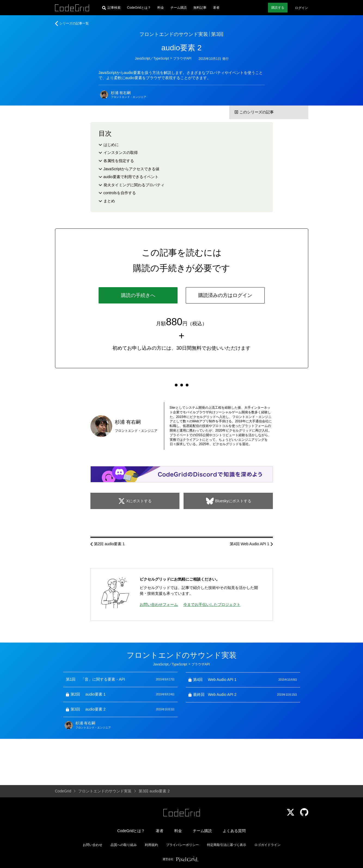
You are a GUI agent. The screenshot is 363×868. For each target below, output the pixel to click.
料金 (161, 8)
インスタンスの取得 (121, 153)
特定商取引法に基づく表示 (227, 845)
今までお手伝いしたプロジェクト (212, 604)
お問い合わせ (93, 845)
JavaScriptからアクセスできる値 (131, 169)
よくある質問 (234, 831)
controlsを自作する (120, 193)
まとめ (109, 201)
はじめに (111, 145)
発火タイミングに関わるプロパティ (134, 185)
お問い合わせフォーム (159, 604)
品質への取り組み (124, 845)
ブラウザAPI (182, 58)
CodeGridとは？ (139, 8)
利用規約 (151, 845)
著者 (216, 8)
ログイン (301, 8)
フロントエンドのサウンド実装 (174, 34)
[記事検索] (111, 8)
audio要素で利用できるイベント (131, 177)
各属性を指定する (119, 161)
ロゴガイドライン (267, 845)
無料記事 (200, 8)
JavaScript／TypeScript (152, 58)
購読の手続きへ (138, 295)
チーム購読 (179, 8)
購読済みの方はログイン (225, 295)
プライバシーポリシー (182, 845)
